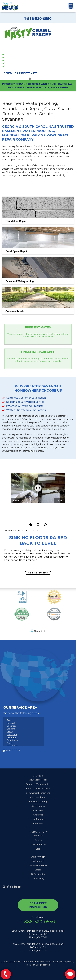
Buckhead (12, 726)
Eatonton (11, 737)
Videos (38, 870)
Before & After (38, 874)
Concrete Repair (14, 67)
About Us (38, 836)
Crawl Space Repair (15, 58)
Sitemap (46, 965)
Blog (38, 849)
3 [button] (38, 77)
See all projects (38, 573)
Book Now (38, 824)
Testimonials (38, 861)
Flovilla (10, 743)
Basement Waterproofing (19, 55)
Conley (10, 732)
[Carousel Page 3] (45, 525)
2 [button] (34, 77)
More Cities (13, 750)
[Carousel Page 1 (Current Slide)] (31, 525)
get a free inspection (38, 905)
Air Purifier (38, 815)
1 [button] (30, 77)
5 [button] (46, 77)
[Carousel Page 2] (38, 525)
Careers (38, 840)
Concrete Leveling (38, 802)
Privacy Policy (67, 962)
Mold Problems (38, 819)
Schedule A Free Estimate (20, 73)
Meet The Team (38, 844)
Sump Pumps (13, 64)
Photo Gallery (38, 879)
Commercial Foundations (38, 793)
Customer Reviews (38, 865)
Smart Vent (38, 810)
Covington (12, 735)
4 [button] (42, 77)
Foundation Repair (15, 61)
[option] (38, 52)
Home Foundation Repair (38, 789)
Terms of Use (33, 965)
